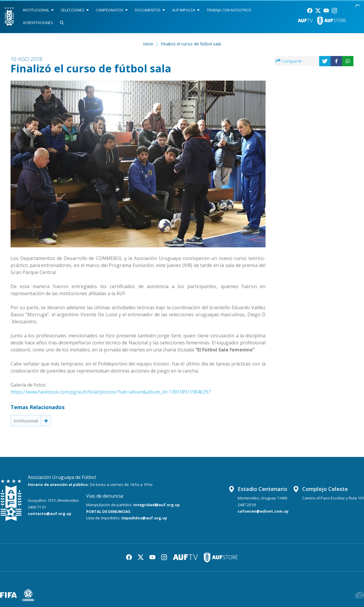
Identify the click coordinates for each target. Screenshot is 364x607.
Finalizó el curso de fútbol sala (191, 44)
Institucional (26, 421)
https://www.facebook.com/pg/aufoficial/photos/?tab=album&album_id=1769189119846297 (111, 392)
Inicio (148, 44)
